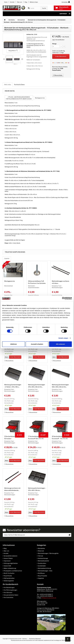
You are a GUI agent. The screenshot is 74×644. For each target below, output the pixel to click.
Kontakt (12, 2)
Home (6, 2)
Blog (26, 2)
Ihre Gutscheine (8, 597)
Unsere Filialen (8, 558)
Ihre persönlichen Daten (11, 595)
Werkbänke (41, 548)
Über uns (20, 2)
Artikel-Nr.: (30, 34)
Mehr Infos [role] (8, 84)
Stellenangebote (9, 581)
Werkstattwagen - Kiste (45, 571)
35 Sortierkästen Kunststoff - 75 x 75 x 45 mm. (60, 438)
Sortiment (65, 14)
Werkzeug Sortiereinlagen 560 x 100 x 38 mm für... (60, 386)
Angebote (41, 578)
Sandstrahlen (42, 563)
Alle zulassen (60, 344)
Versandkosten (60, 40)
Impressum (7, 561)
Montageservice (40, 98)
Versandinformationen (11, 556)
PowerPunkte (56, 70)
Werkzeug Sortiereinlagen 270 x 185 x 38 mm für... (37, 386)
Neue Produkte (42, 576)
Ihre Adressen (8, 592)
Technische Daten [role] (19, 84)
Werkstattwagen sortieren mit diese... (60, 282)
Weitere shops (34, 2)
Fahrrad (40, 556)
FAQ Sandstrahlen (9, 578)
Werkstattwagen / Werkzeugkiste (48, 553)
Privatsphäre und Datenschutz (13, 571)
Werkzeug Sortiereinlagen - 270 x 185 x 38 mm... (37, 489)
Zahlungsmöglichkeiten (11, 563)
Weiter (22, 59)
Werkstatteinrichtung (44, 568)
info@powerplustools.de (49, 598)
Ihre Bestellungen (9, 587)
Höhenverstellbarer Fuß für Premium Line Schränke (37, 282)
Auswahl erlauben (37, 344)
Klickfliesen (41, 573)
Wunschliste (58, 75)
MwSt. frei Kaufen (9, 573)
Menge (54, 44)
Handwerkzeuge (43, 558)
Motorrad (41, 551)
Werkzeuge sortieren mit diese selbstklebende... (12, 489)
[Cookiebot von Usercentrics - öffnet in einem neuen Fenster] (63, 298)
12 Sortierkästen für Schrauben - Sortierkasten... (11, 438)
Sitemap (25, 639)
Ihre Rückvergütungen (10, 590)
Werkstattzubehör (44, 561)
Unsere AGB (7, 566)
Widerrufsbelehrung (10, 568)
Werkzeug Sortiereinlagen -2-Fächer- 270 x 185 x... (13, 386)
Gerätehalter (42, 566)
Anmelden (65, 2)
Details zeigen (63, 338)
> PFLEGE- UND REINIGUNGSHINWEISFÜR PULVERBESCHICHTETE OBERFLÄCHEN (19, 98)
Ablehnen (14, 344)
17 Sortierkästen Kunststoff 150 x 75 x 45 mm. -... (36, 438)
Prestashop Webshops (35, 639)
